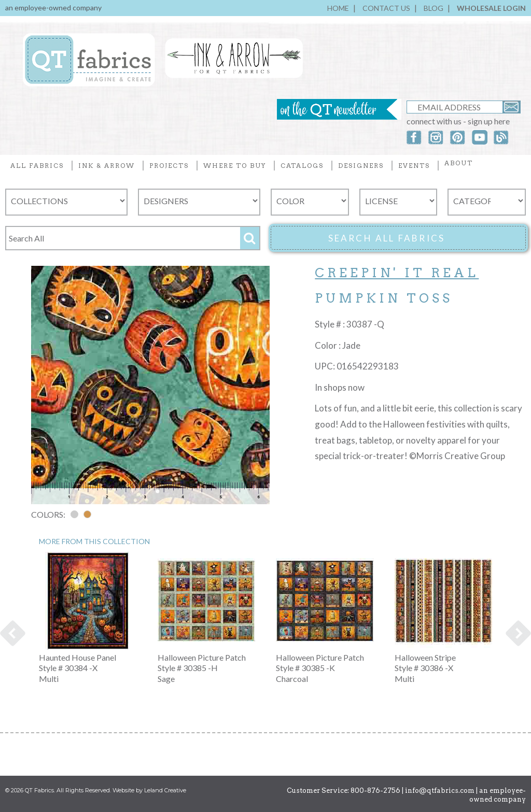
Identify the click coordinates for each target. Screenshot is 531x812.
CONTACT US (386, 8)
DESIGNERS (361, 166)
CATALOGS (302, 166)
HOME (338, 8)
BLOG (434, 8)
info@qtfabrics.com (440, 790)
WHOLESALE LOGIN (491, 8)
